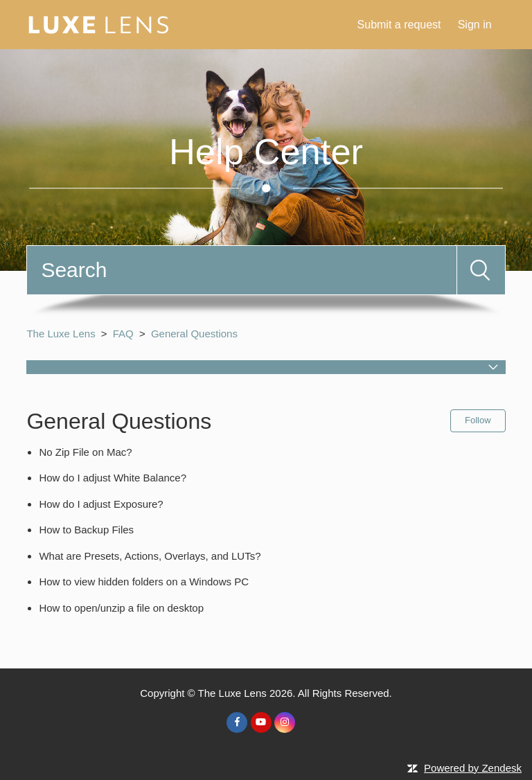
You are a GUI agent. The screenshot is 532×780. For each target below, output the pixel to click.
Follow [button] (478, 420)
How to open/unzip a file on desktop (121, 608)
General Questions (194, 334)
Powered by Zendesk (473, 768)
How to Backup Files (86, 530)
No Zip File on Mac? (85, 452)
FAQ (123, 334)
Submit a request (399, 25)
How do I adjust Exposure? (101, 504)
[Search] (241, 270)
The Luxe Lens (61, 334)
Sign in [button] (475, 25)
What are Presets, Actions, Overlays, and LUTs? (150, 556)
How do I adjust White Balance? (113, 478)
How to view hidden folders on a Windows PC (144, 582)
